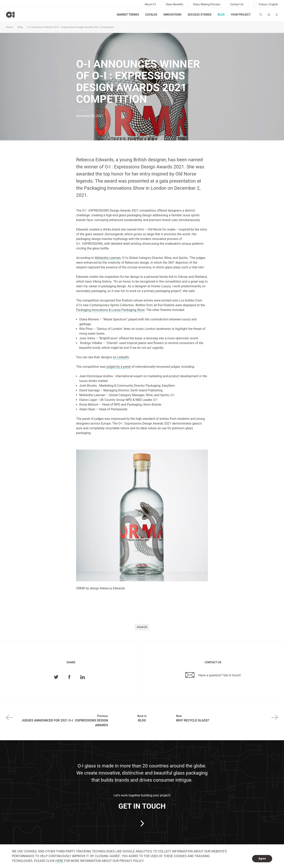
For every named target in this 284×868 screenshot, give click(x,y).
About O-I (150, 4)
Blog (221, 15)
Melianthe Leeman (108, 258)
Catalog (151, 15)
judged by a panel (119, 367)
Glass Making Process (207, 4)
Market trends (128, 15)
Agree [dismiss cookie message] (262, 859)
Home (9, 27)
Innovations (172, 15)
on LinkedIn (121, 357)
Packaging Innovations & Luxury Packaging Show (110, 310)
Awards (142, 627)
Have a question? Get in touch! (213, 675)
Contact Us (237, 4)
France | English (266, 4)
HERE (59, 861)
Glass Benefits (174, 4)
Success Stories (199, 15)
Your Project (241, 15)
